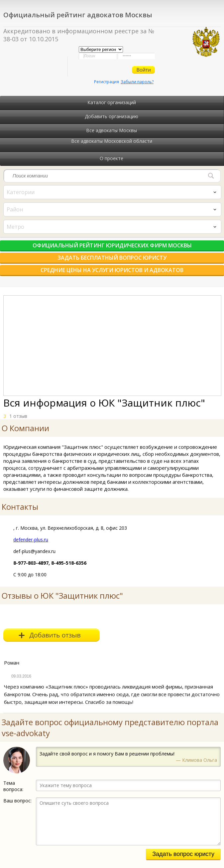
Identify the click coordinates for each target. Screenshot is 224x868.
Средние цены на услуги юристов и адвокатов (112, 270)
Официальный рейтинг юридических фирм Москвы (112, 245)
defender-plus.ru (31, 540)
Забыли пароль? (137, 82)
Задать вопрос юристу (183, 854)
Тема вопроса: (13, 786)
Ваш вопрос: (17, 801)
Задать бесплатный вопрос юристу (112, 258)
